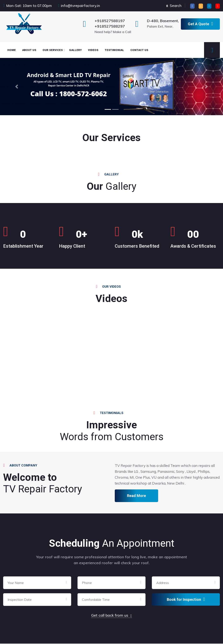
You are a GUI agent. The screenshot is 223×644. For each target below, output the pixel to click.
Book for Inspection (186, 600)
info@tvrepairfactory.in (80, 6)
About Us (29, 50)
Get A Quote (200, 24)
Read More (136, 496)
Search (174, 6)
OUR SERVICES (53, 50)
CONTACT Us (139, 50)
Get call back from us (111, 616)
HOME (12, 50)
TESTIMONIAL (114, 50)
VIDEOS (93, 50)
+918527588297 (110, 26)
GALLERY (75, 50)
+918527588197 (110, 21)
